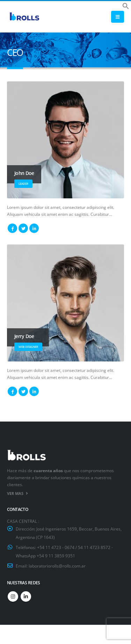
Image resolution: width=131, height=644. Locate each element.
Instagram (13, 597)
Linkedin (26, 597)
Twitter (23, 228)
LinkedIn (34, 228)
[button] (126, 5)
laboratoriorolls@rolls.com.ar (57, 566)
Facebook (12, 228)
